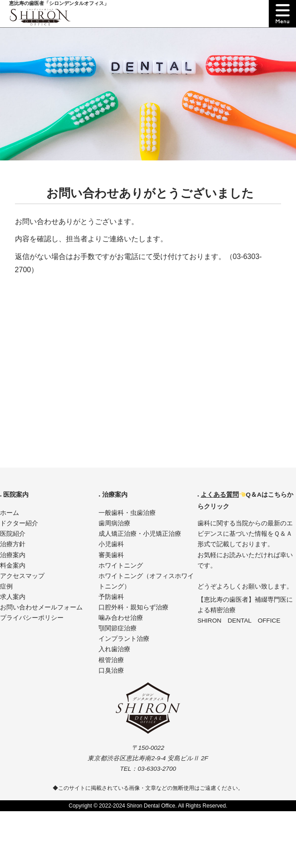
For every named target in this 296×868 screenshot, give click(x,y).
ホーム (10, 513)
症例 (6, 586)
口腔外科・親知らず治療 (133, 607)
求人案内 (13, 597)
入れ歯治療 (114, 649)
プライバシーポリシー (32, 618)
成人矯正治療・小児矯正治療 (140, 534)
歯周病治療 (114, 523)
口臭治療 (111, 671)
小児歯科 (111, 544)
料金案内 (13, 566)
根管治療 (111, 660)
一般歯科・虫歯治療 (127, 513)
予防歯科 (111, 597)
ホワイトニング (121, 566)
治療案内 (13, 555)
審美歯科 (111, 555)
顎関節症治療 (118, 628)
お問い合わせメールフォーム (41, 607)
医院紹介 (13, 534)
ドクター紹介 (19, 523)
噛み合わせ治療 (121, 618)
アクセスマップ (22, 576)
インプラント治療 (124, 639)
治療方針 (13, 544)
